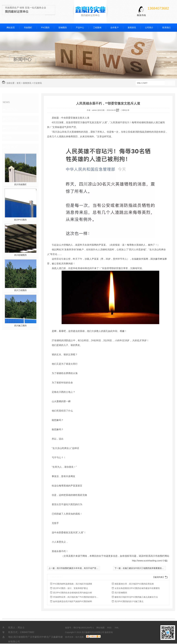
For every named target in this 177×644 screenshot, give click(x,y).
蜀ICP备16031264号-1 (84, 628)
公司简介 (149, 28)
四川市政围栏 (20, 184)
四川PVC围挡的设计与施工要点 (129, 601)
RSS (110, 628)
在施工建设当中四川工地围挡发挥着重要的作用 (144, 568)
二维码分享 (125, 110)
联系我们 (166, 28)
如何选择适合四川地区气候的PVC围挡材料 (73, 601)
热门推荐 (12, 147)
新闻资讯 (132, 28)
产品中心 (80, 28)
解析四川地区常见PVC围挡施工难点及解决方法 (136, 597)
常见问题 (12, 128)
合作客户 (115, 28)
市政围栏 (28, 28)
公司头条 (12, 110)
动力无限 (79, 637)
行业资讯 (38, 83)
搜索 (170, 83)
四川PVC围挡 (20, 220)
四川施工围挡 (20, 326)
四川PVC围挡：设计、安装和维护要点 (71, 588)
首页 (19, 83)
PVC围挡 (45, 28)
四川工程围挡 (20, 290)
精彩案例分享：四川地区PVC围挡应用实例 (134, 584)
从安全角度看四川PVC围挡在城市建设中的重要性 (137, 588)
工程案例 (97, 28)
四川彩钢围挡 (20, 255)
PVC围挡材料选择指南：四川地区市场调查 (73, 584)
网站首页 (11, 28)
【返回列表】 (159, 577)
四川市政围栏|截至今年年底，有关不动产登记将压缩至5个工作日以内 (88, 568)
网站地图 (100, 628)
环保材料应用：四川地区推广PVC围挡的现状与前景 (77, 597)
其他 (9, 138)
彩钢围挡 (63, 28)
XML (117, 628)
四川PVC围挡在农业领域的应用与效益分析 (73, 593)
